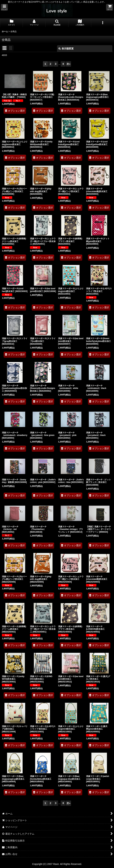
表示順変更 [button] (66, 49)
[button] (4, 7)
